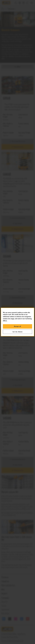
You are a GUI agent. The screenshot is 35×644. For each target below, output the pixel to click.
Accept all (17, 326)
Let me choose (18, 332)
